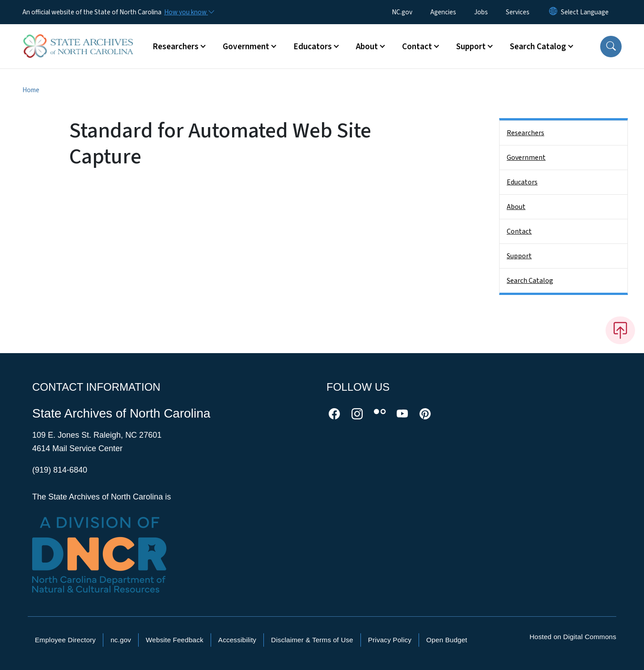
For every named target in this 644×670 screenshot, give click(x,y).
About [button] (367, 47)
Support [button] (471, 47)
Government (526, 158)
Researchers (525, 133)
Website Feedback (175, 640)
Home (31, 90)
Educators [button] (313, 47)
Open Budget (447, 640)
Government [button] (246, 47)
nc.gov (121, 640)
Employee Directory (65, 640)
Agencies (443, 12)
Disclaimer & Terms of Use (312, 640)
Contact (519, 231)
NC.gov (402, 12)
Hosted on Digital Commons (573, 637)
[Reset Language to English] (553, 12)
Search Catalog (530, 281)
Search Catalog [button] (538, 47)
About (516, 207)
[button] (611, 47)
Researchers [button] (176, 47)
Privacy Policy (390, 640)
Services (518, 12)
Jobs (481, 12)
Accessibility (237, 640)
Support (519, 256)
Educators (522, 182)
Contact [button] (417, 47)
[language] (585, 12)
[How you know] (189, 12)
